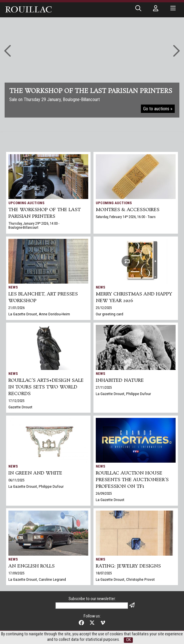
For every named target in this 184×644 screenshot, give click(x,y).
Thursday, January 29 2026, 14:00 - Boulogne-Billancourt (34, 226)
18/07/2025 (104, 573)
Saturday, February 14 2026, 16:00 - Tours (126, 217)
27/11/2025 (104, 388)
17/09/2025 (16, 573)
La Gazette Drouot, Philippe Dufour (123, 394)
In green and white (35, 473)
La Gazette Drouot (110, 500)
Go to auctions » (158, 109)
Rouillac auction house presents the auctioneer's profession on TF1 (132, 480)
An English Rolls (32, 566)
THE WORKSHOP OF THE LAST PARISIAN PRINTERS (45, 213)
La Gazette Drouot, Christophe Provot (125, 579)
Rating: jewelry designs (128, 566)
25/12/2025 (104, 308)
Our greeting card (110, 314)
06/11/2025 (16, 480)
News (13, 287)
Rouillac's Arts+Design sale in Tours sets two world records (46, 387)
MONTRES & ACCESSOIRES (128, 210)
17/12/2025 (16, 401)
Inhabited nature (120, 380)
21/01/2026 (16, 308)
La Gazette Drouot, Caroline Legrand (37, 579)
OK (128, 640)
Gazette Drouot (20, 407)
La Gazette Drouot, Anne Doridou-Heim (39, 314)
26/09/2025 (104, 494)
